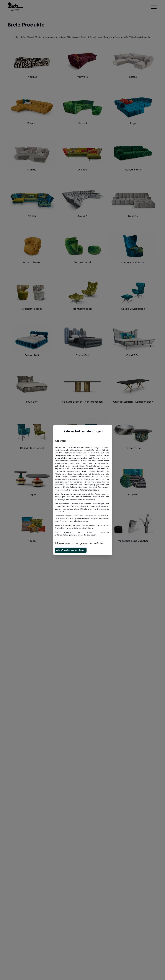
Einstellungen (66, 535)
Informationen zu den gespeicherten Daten (83, 543)
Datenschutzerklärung (90, 490)
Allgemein (83, 441)
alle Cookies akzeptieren (71, 550)
